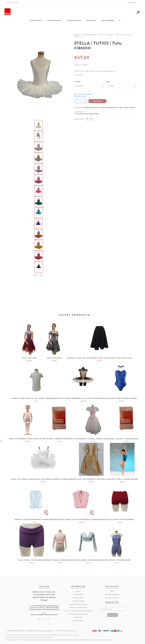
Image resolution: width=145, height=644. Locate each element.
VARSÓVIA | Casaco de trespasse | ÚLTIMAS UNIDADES (36, 520)
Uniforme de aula (74, 20)
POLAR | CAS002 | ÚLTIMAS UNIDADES (60, 560)
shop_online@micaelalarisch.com (44, 615)
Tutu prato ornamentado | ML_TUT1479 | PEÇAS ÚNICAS (83, 398)
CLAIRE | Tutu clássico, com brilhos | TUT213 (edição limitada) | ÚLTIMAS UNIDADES (43, 479)
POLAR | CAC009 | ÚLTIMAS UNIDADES (120, 520)
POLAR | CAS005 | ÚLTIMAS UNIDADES (88, 560)
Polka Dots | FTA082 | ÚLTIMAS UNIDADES (121, 398)
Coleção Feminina (54, 20)
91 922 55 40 (42, 640)
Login (112, 591)
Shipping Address (112, 594)
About (78, 591)
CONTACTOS (78, 617)
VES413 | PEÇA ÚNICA (54, 358)
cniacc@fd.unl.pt (64, 640)
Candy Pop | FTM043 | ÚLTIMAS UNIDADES (122, 479)
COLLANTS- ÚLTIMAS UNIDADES (127, 439)
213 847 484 (22, 640)
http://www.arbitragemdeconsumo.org (83, 640)
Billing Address (112, 598)
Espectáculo (91, 20)
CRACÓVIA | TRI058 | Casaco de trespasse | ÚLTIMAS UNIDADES (81, 520)
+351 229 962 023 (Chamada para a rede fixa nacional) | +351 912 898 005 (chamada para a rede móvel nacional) (44, 608)
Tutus (101, 35)
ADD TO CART (97, 101)
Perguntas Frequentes (78, 614)
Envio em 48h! (36, 20)
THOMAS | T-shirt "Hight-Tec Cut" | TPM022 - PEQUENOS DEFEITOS (36, 398)
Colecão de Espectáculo (108, 107)
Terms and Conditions (78, 604)
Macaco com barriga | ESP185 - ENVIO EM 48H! (27, 439)
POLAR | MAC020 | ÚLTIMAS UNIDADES (117, 560)
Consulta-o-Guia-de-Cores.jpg (87, 114)
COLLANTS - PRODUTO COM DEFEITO (59, 439)
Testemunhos (78, 621)
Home (76, 35)
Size (108, 82)
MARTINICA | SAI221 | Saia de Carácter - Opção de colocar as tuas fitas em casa (99, 358)
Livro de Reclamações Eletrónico (78, 611)
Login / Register (12, 2)
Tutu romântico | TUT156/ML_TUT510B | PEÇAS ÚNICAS (93, 439)
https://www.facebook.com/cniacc (104, 640)
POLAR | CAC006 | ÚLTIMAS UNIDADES (32, 560)
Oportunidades (108, 20)
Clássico (110, 35)
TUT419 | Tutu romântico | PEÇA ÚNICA (91, 479)
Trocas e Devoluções (78, 608)
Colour (77, 82)
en (133, 3)
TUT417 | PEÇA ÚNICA (29, 358)
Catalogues (78, 594)
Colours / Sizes (78, 601)
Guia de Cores (78, 598)
